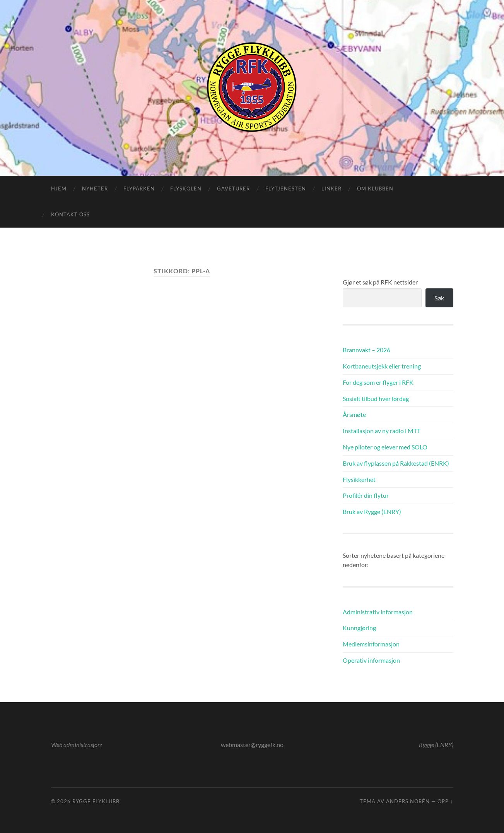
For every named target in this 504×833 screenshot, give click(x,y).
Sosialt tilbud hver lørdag (376, 399)
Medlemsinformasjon (371, 644)
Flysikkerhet (359, 479)
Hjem (59, 189)
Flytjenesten (286, 189)
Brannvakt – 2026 (366, 350)
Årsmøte (354, 414)
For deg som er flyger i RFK (378, 382)
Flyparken (139, 189)
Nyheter (95, 189)
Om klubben (375, 189)
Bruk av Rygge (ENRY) (372, 512)
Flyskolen (186, 189)
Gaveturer (233, 189)
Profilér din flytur (366, 495)
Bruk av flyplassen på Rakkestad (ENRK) (396, 463)
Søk (439, 298)
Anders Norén (408, 801)
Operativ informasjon (371, 660)
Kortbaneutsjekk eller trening (382, 366)
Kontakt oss (70, 214)
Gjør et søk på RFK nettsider (380, 282)
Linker (331, 189)
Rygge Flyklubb (96, 801)
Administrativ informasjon (378, 612)
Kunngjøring (359, 628)
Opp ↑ (445, 801)
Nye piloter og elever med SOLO (385, 447)
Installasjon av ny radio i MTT (382, 431)
